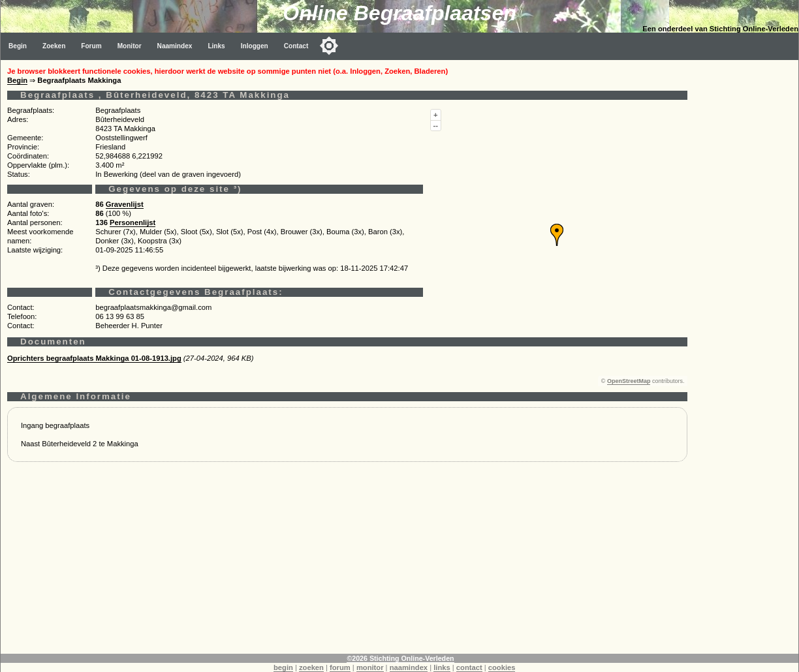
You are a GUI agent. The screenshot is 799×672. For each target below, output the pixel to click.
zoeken (311, 667)
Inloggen (255, 46)
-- (436, 125)
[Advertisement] (347, 562)
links (442, 667)
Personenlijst (133, 222)
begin (283, 667)
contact (469, 667)
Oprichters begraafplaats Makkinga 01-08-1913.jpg (94, 358)
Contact (296, 46)
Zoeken (54, 46)
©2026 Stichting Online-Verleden (400, 658)
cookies (502, 667)
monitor (370, 667)
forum (340, 667)
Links (216, 46)
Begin (18, 46)
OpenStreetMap (629, 381)
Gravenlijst (125, 204)
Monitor (130, 46)
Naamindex (175, 46)
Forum (91, 46)
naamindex (409, 667)
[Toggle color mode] (329, 46)
